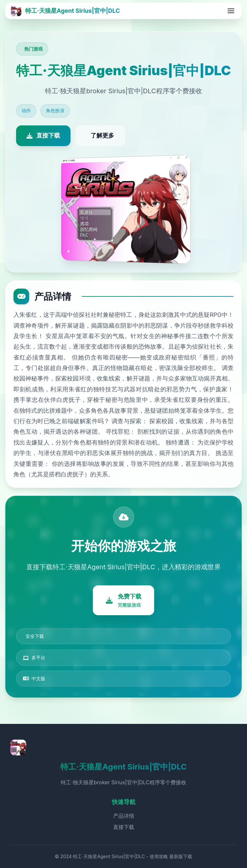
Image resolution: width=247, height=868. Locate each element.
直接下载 (124, 827)
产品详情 (124, 816)
